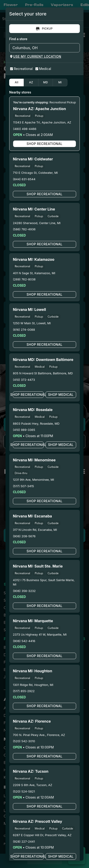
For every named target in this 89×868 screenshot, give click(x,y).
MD (46, 82)
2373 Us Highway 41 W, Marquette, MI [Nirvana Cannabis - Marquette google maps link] (40, 634)
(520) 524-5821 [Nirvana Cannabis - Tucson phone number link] (24, 791)
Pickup (44, 29)
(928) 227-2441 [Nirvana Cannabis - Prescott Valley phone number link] (24, 841)
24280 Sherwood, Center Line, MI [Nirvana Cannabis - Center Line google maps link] (37, 223)
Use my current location (35, 57)
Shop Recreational (44, 144)
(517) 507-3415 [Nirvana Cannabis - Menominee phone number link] (23, 486)
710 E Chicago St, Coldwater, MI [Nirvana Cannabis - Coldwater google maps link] (35, 173)
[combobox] (41, 48)
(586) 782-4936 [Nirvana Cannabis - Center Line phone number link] (24, 229)
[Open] (76, 48)
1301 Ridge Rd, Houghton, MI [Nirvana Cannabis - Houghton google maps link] (33, 685)
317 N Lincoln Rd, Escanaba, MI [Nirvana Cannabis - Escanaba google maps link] (35, 530)
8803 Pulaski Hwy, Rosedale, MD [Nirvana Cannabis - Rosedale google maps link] (36, 423)
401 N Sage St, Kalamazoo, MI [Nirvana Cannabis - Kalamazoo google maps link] (34, 273)
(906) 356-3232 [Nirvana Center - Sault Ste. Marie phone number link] (24, 591)
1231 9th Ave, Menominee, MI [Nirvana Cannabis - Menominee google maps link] (33, 480)
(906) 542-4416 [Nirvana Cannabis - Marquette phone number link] (24, 641)
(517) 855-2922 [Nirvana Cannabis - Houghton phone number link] (24, 691)
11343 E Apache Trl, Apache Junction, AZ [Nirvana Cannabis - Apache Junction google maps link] (42, 122)
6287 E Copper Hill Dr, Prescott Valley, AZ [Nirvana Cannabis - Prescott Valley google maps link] (42, 835)
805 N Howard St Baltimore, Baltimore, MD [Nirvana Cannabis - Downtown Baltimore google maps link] (43, 373)
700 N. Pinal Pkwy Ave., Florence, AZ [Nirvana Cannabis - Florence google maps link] (39, 735)
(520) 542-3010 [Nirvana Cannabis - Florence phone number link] (24, 741)
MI (60, 82)
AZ (31, 82)
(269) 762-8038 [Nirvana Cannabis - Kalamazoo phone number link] (24, 279)
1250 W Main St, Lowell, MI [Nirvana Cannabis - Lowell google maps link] (32, 323)
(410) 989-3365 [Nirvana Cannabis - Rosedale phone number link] (24, 430)
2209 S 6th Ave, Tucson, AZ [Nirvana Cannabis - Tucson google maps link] (33, 785)
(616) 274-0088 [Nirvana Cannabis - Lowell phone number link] (24, 330)
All (17, 82)
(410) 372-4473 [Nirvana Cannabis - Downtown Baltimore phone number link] (24, 380)
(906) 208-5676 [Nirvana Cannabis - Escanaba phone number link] (24, 536)
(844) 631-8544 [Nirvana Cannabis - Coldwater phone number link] (24, 179)
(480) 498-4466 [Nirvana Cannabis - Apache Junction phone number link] (25, 129)
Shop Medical (61, 395)
